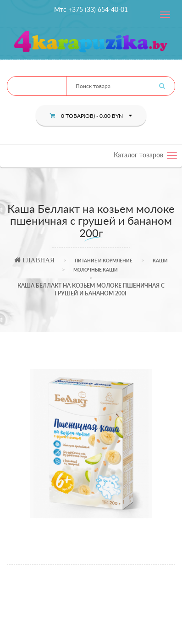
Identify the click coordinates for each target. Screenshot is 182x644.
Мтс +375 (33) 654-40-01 (91, 9)
